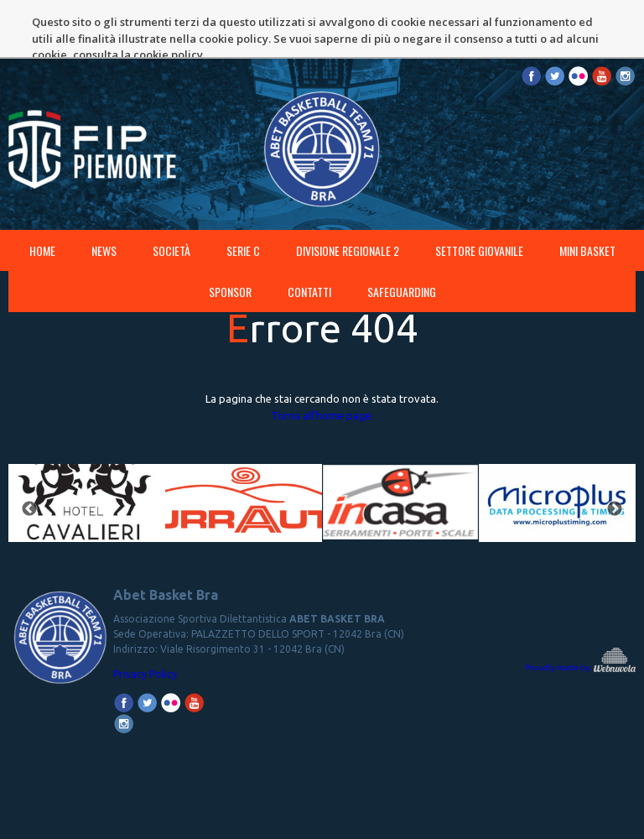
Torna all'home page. (322, 372)
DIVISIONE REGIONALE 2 (348, 207)
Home (42, 207)
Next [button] (615, 466)
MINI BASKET (587, 207)
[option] (87, 466)
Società (171, 207)
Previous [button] (29, 466)
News (104, 207)
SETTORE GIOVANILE (479, 207)
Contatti (309, 248)
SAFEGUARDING (402, 248)
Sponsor (230, 248)
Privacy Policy (145, 631)
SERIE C (243, 207)
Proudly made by (580, 624)
